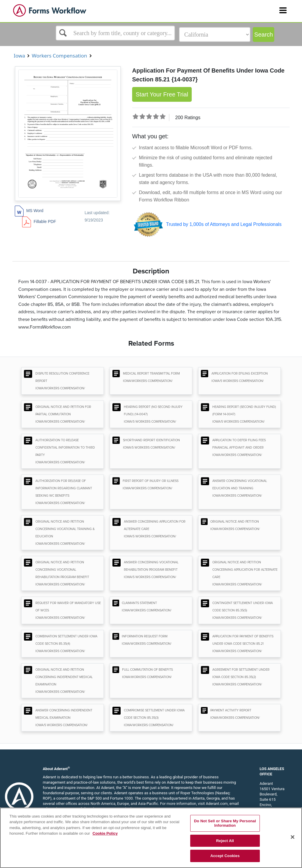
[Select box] (115, 33)
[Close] (293, 837)
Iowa (19, 56)
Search (264, 35)
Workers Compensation (59, 56)
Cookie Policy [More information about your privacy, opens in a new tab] (105, 833)
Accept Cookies (225, 856)
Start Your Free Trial (162, 94)
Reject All (225, 841)
